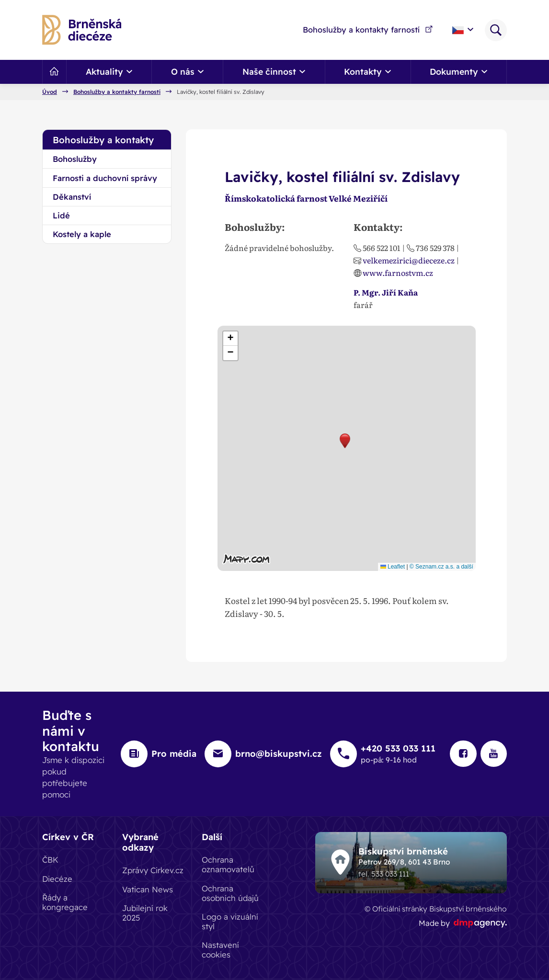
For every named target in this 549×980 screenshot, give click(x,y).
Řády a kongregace (65, 902)
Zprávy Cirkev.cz (153, 870)
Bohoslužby (75, 159)
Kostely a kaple (82, 234)
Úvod (50, 92)
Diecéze (57, 878)
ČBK (50, 860)
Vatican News (148, 889)
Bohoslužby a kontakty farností (368, 30)
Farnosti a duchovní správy (105, 178)
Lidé (61, 215)
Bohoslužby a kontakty (103, 140)
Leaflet (393, 567)
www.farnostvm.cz (398, 273)
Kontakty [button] (367, 71)
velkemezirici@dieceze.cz (409, 260)
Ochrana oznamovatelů (228, 864)
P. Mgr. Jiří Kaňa (386, 292)
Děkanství (72, 197)
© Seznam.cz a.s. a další (441, 567)
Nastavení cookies (220, 950)
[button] (345, 441)
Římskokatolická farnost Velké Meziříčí (308, 198)
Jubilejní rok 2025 (145, 912)
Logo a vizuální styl (230, 921)
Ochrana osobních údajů (230, 893)
